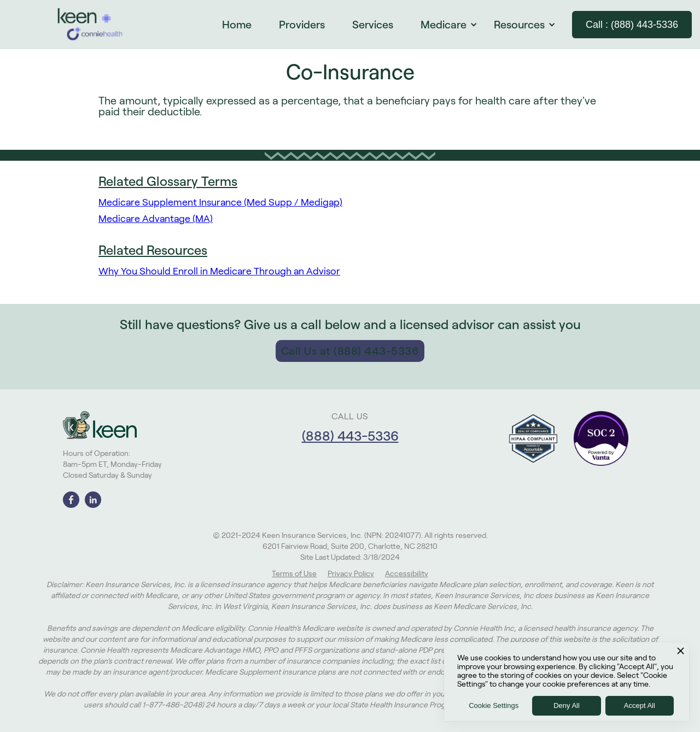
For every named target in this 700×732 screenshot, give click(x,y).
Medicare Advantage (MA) (156, 219)
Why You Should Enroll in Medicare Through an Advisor (219, 271)
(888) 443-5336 (350, 436)
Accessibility (407, 573)
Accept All (640, 705)
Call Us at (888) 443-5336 (350, 351)
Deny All (567, 705)
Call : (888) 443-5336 (632, 25)
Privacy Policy (351, 573)
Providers (302, 25)
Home (237, 25)
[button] (454, 25)
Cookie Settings (494, 705)
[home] (90, 25)
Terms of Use (294, 573)
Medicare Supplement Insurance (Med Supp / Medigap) (220, 202)
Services (373, 25)
